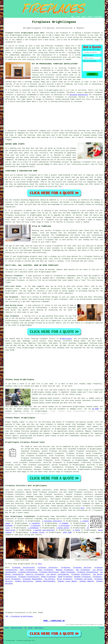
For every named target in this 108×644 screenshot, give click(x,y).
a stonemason (33, 528)
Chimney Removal (87, 581)
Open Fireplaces (27, 570)
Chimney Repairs (39, 628)
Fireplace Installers (48, 568)
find (13, 490)
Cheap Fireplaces (45, 570)
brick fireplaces (63, 460)
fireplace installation (28, 131)
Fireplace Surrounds (83, 579)
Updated (30, 628)
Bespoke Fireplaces (65, 570)
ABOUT (84, 17)
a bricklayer (64, 526)
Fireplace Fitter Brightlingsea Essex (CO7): (25, 33)
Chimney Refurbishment (45, 581)
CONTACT (90, 17)
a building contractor (52, 521)
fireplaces (97, 95)
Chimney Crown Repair (67, 581)
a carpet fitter (37, 532)
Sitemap (7, 628)
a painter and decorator (44, 530)
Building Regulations (79, 95)
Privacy (101, 628)
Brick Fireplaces (13, 579)
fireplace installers (15, 521)
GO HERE (95, 409)
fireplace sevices (71, 472)
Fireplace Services (82, 568)
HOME (73, 17)
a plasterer (36, 526)
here (82, 508)
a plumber (64, 523)
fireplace (96, 33)
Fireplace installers (35, 501)
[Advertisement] (54, 116)
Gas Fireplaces (83, 570)
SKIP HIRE (67, 532)
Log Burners (50, 579)
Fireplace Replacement (32, 579)
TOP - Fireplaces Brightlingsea (19, 616)
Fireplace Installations (23, 568)
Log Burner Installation (58, 574)
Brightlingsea (66, 339)
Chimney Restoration (24, 581)
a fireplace (43, 508)
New (25, 628)
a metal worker (63, 528)
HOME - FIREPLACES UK (54, 621)
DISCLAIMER (98, 17)
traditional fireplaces (92, 463)
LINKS (78, 17)
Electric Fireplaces (35, 574)
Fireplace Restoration (28, 572)
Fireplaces (65, 568)
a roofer (76, 530)
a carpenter (35, 523)
